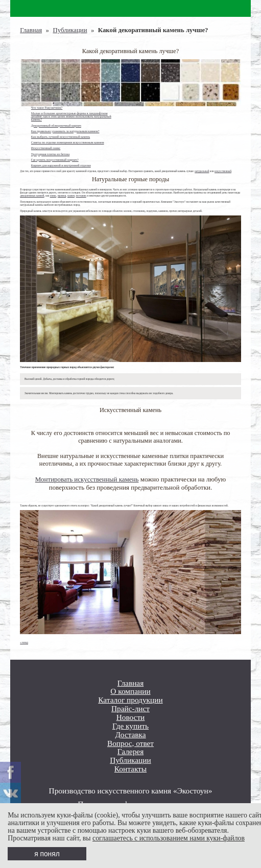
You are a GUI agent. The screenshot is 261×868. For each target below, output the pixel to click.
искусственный (223, 171)
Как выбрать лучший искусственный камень (61, 137)
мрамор (62, 196)
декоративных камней (32, 196)
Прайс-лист (130, 709)
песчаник (81, 196)
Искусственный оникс (46, 148)
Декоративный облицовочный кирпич (56, 126)
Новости (131, 717)
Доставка (130, 735)
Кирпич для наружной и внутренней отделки (61, 165)
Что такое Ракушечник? (47, 108)
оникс (53, 196)
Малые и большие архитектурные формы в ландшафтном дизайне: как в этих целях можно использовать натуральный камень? (71, 116)
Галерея (130, 752)
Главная (31, 30)
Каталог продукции (130, 700)
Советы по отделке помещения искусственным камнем (68, 142)
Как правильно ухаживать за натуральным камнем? (65, 131)
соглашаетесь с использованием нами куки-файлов (169, 838)
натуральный (202, 171)
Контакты (130, 769)
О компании (130, 691)
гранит (71, 196)
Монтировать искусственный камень (87, 479)
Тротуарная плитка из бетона (50, 154)
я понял (47, 854)
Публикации (70, 30)
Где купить (130, 726)
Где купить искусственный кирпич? (55, 160)
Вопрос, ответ (130, 743)
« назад (24, 642)
